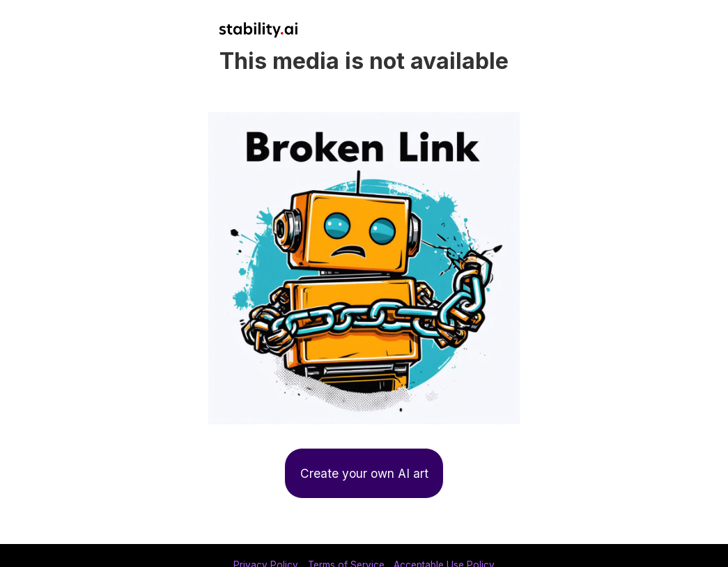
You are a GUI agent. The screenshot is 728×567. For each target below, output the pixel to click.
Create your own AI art (364, 473)
